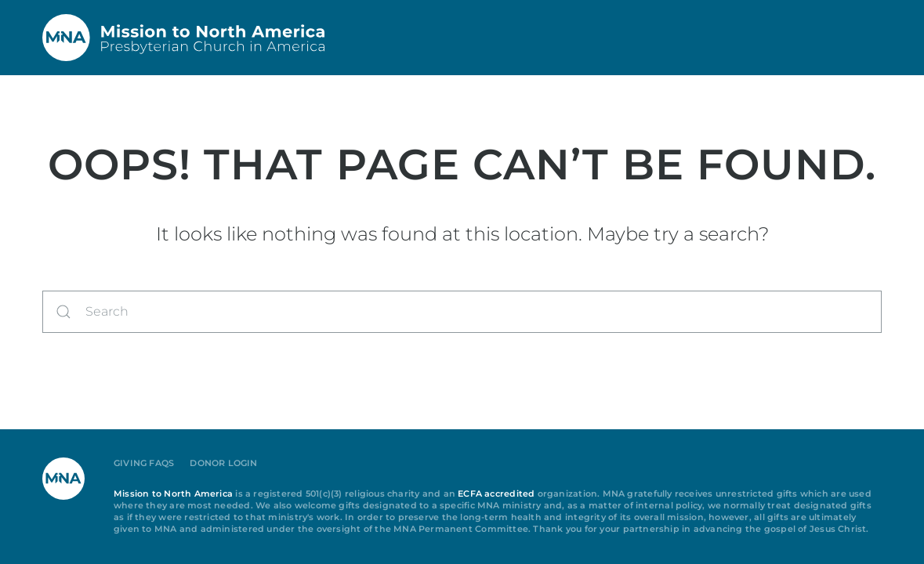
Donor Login (223, 463)
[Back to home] (183, 38)
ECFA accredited (496, 494)
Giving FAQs (144, 463)
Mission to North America (173, 494)
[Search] (462, 312)
